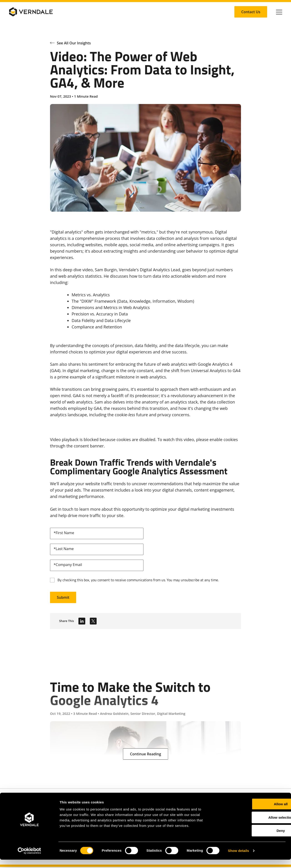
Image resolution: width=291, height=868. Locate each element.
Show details (239, 859)
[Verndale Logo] (31, 12)
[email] (97, 565)
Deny (253, 839)
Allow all (253, 812)
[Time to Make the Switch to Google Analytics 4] (145, 709)
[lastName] (97, 549)
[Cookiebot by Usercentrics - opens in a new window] (29, 859)
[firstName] (97, 533)
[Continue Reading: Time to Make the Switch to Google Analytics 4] (146, 754)
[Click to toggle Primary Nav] (279, 12)
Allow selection (253, 826)
